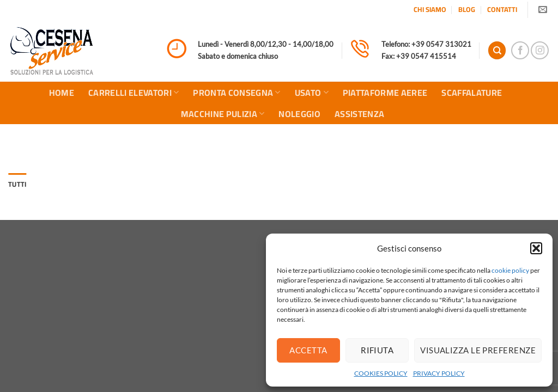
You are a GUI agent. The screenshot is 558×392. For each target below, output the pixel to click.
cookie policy (510, 270)
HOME (62, 93)
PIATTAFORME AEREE (385, 93)
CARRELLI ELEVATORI (134, 93)
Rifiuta (377, 350)
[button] (536, 248)
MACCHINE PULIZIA (223, 114)
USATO (312, 93)
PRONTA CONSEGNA (236, 93)
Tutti (17, 184)
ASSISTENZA (359, 114)
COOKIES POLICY (381, 373)
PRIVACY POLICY (439, 373)
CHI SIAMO (430, 9)
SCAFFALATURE (472, 93)
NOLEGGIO (299, 114)
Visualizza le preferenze (478, 350)
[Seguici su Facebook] (520, 50)
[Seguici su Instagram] (540, 50)
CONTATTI (502, 9)
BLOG (467, 9)
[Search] (497, 50)
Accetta (308, 350)
